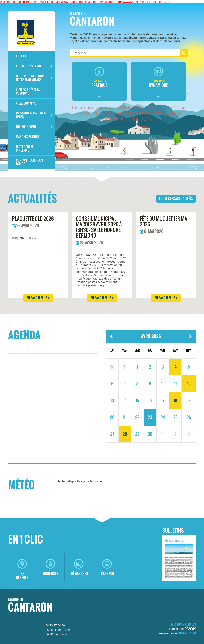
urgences (51, 568)
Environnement (34, 127)
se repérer (22, 570)
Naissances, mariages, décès (34, 115)
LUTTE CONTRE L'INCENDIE (25, 149)
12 (189, 384)
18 (175, 400)
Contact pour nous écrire (29, 162)
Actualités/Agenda (34, 66)
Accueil (21, 56)
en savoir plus (38, 298)
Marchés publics (28, 137)
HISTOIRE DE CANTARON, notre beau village (34, 78)
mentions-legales (184, 624)
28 (125, 434)
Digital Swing (187, 633)
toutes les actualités (176, 199)
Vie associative (26, 103)
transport (107, 568)
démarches (79, 568)
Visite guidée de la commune (28, 91)
